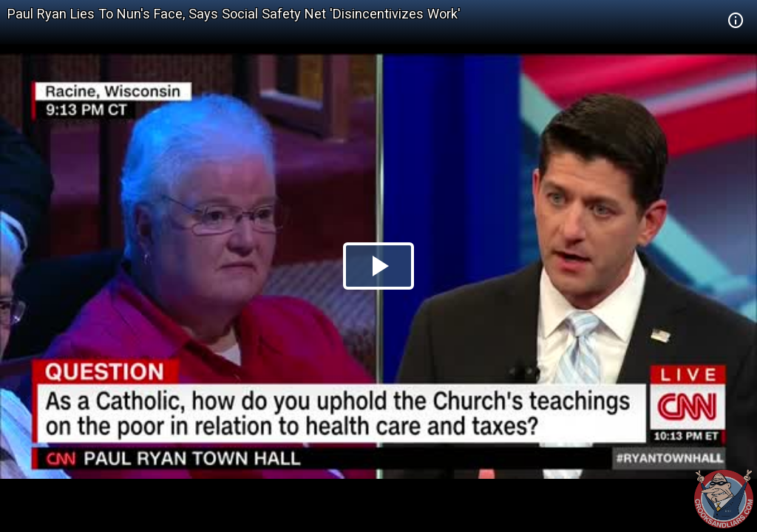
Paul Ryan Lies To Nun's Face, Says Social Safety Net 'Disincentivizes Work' (234, 14)
